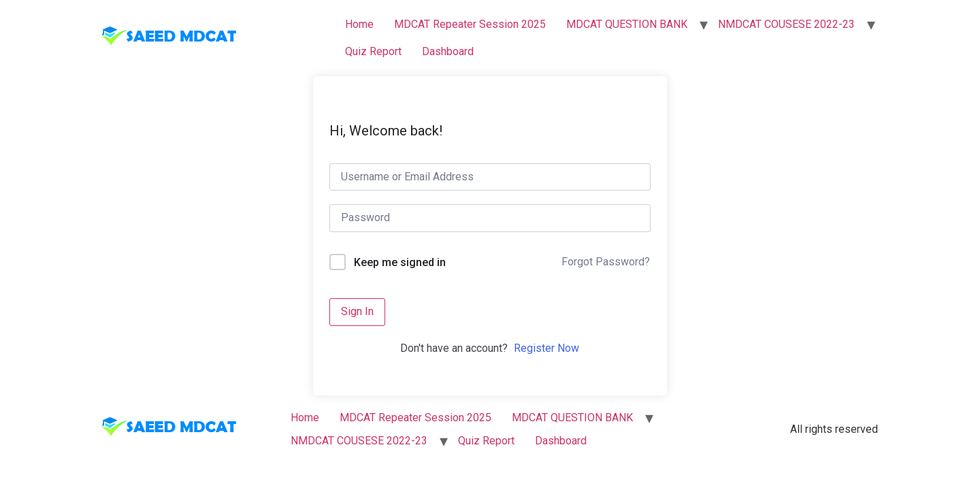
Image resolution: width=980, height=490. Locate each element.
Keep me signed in (400, 262)
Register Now (546, 348)
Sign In (357, 311)
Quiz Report (373, 51)
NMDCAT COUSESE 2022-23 (786, 24)
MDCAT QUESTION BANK (627, 24)
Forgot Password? (606, 262)
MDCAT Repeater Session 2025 (470, 24)
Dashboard (448, 51)
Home (359, 24)
